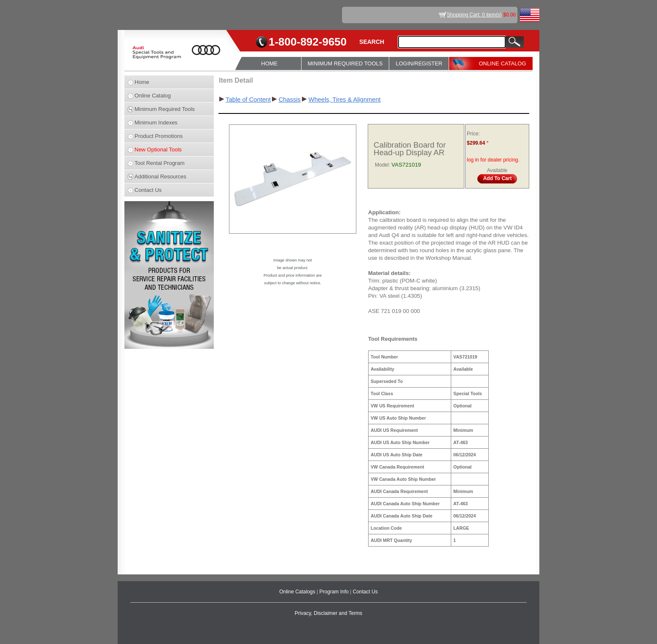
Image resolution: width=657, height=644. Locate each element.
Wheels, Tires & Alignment (345, 100)
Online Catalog (153, 96)
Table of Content (248, 100)
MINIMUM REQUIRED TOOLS (345, 63)
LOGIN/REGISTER (419, 63)
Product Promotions (159, 136)
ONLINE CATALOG (502, 63)
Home (142, 82)
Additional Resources (160, 176)
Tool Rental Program (160, 163)
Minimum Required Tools (165, 109)
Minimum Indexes (156, 123)
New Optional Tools (158, 150)
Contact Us (148, 190)
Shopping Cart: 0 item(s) (474, 15)
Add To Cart (498, 178)
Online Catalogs (298, 592)
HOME (269, 63)
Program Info (335, 592)
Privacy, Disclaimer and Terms (328, 613)
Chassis (290, 100)
